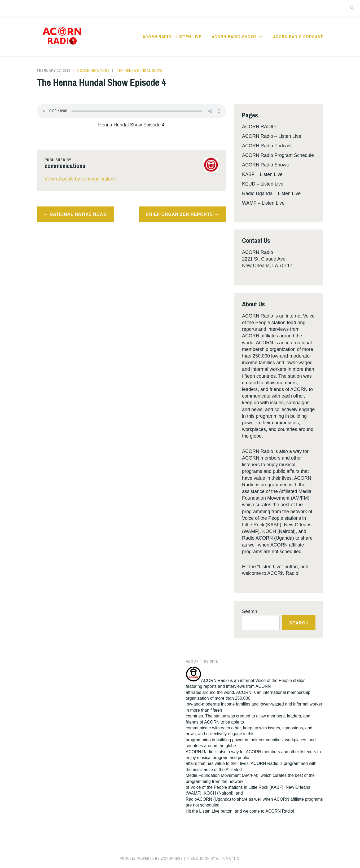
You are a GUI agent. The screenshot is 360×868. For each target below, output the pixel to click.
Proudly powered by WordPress (151, 858)
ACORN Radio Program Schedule (278, 155)
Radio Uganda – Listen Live (271, 193)
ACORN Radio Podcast (298, 37)
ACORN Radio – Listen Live (172, 37)
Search (250, 611)
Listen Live (209, 811)
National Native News (78, 214)
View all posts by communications (80, 179)
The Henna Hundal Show (140, 71)
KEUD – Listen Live (263, 184)
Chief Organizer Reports (179, 214)
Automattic (228, 858)
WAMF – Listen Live (263, 203)
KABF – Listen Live (262, 174)
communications (93, 71)
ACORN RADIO (259, 127)
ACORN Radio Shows (234, 37)
